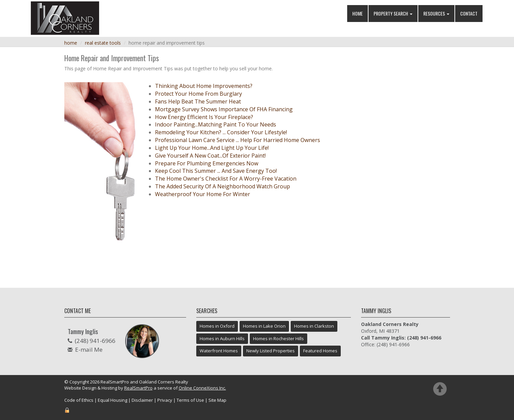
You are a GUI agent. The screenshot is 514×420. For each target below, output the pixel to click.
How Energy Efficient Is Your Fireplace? (204, 117)
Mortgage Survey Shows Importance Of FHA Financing (224, 109)
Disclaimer (142, 400)
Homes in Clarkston (314, 326)
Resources (436, 13)
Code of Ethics (79, 400)
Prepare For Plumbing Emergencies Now (207, 163)
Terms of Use (190, 400)
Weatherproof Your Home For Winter (203, 194)
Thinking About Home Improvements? (204, 86)
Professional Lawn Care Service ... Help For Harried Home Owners (238, 140)
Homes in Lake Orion (264, 326)
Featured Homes (320, 351)
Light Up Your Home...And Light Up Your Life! (212, 148)
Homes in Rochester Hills (278, 339)
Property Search (393, 13)
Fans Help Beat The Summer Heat (198, 101)
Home (357, 13)
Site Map (217, 400)
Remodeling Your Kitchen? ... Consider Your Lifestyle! (221, 132)
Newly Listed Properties (271, 351)
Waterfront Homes (219, 351)
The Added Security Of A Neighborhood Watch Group (222, 186)
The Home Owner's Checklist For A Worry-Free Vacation (226, 179)
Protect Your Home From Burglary (198, 94)
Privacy (165, 400)
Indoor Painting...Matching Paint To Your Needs (216, 124)
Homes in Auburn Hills (222, 339)
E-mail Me (89, 349)
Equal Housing (113, 400)
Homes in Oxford (217, 326)
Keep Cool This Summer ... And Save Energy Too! (216, 171)
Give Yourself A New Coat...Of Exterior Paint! (210, 156)
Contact (469, 13)
